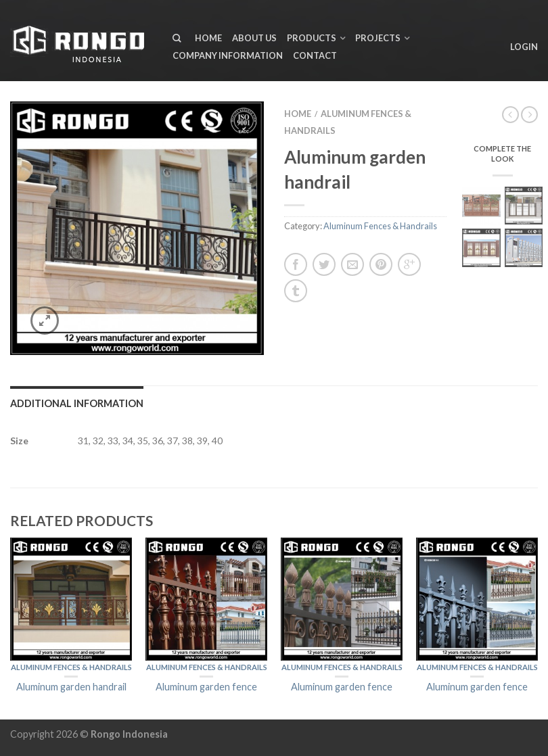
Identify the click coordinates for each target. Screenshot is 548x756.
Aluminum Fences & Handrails (380, 226)
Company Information (228, 55)
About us (254, 38)
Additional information (77, 403)
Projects (378, 38)
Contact (315, 55)
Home (208, 38)
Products (312, 38)
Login (524, 47)
